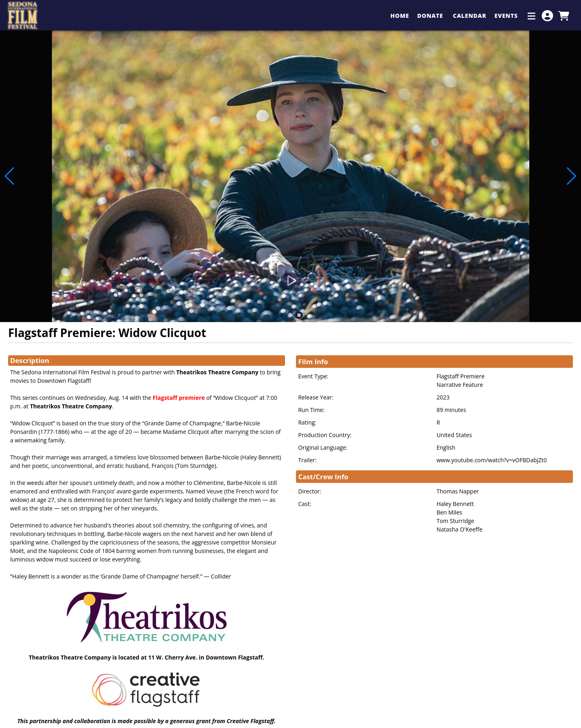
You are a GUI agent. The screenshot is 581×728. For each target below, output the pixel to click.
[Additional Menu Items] (532, 16)
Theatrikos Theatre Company (217, 372)
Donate (431, 16)
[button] (282, 315)
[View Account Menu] (547, 16)
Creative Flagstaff (250, 721)
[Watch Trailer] (291, 281)
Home (400, 16)
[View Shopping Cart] (564, 16)
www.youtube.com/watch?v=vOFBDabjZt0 (492, 460)
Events (507, 16)
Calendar (470, 16)
